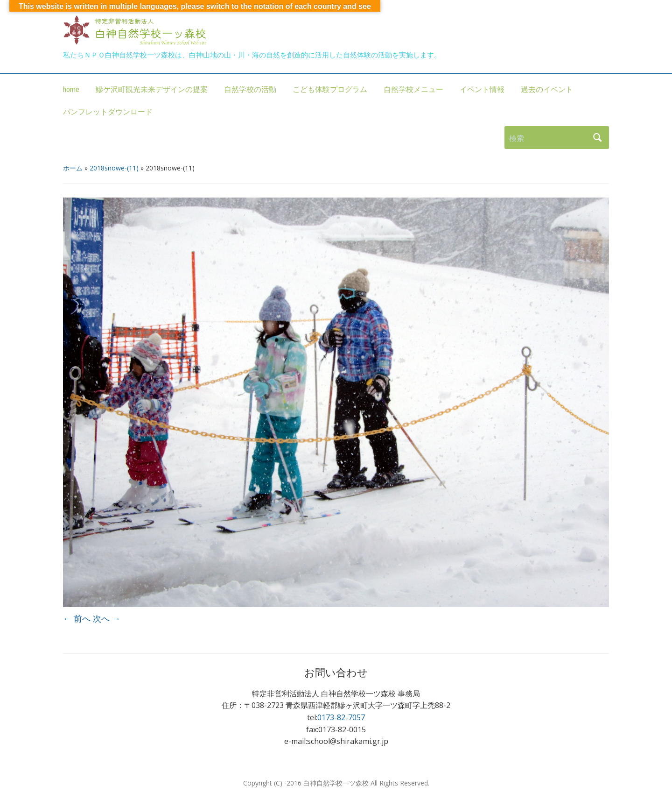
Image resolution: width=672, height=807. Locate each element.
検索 (597, 138)
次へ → (107, 618)
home (71, 89)
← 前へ (77, 618)
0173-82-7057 (341, 717)
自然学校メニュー (413, 89)
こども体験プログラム (330, 89)
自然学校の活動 (250, 89)
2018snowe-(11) (114, 168)
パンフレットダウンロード (108, 112)
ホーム (73, 168)
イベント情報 (482, 89)
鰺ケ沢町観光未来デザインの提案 (152, 89)
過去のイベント (547, 89)
